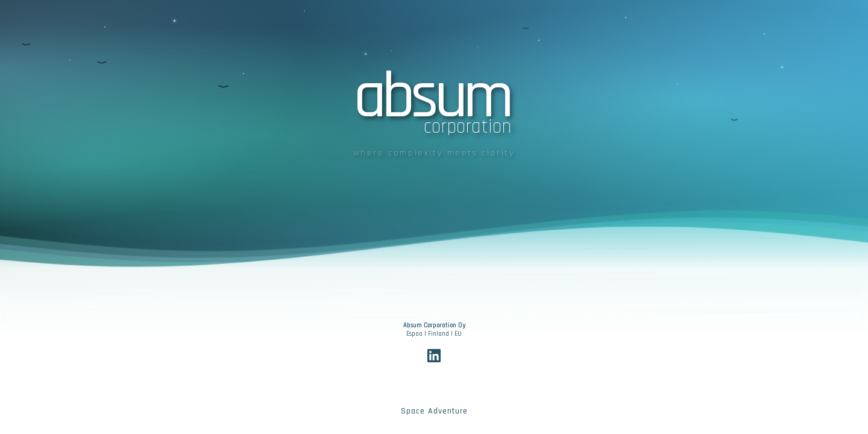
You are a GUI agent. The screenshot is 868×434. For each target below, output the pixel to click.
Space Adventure (434, 411)
